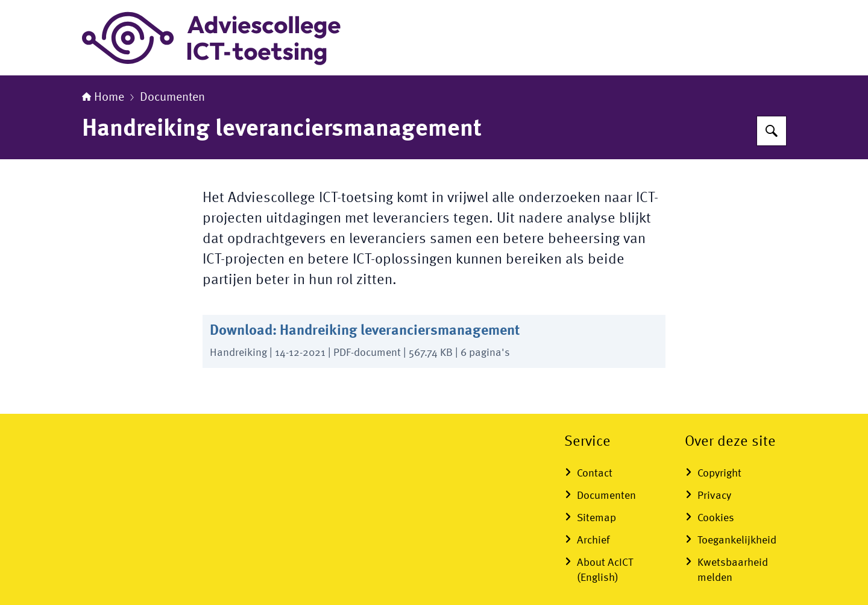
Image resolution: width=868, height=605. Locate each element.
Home (103, 98)
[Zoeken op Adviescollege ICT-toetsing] (772, 131)
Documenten (172, 98)
